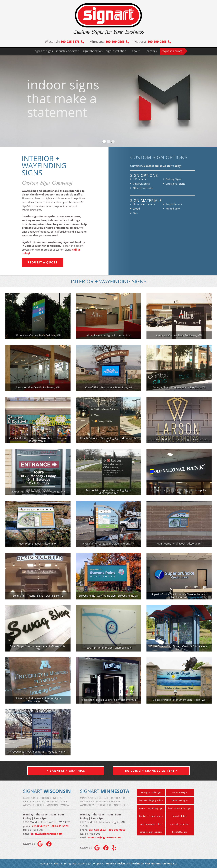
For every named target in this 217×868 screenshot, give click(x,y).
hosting (135, 863)
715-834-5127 (40, 826)
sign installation (116, 51)
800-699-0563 (117, 42)
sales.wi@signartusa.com (47, 834)
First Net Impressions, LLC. (161, 863)
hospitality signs (180, 832)
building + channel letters (151, 816)
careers (152, 51)
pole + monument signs (151, 824)
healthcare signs (180, 800)
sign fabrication (93, 51)
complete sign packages (151, 832)
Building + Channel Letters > (151, 771)
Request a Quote (42, 262)
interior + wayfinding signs (151, 808)
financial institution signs (180, 808)
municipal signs (180, 816)
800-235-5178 (72, 42)
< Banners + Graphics (66, 771)
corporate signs (180, 792)
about (136, 51)
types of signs (44, 51)
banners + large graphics (151, 800)
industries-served (68, 51)
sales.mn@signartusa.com (104, 837)
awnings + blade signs (151, 792)
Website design (115, 863)
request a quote (172, 51)
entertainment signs (180, 824)
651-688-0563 (97, 830)
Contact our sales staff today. (163, 166)
